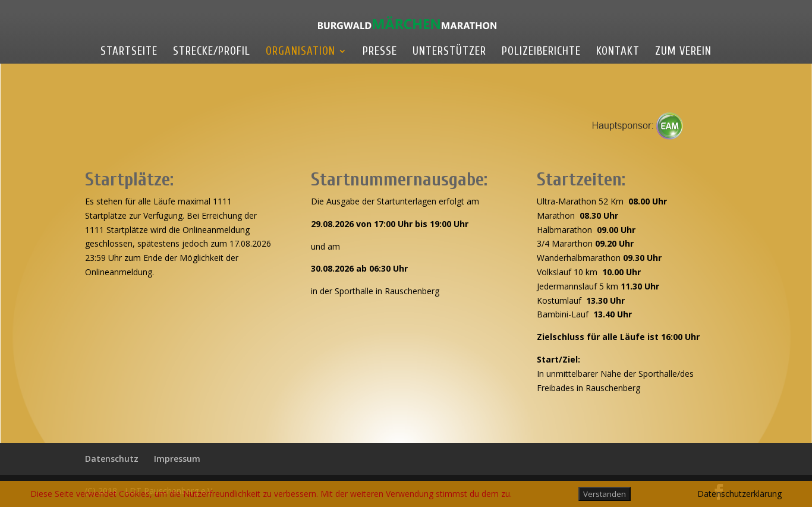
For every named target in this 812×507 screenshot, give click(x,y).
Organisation (300, 52)
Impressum (177, 459)
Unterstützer (449, 52)
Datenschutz (112, 459)
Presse (380, 52)
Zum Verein (683, 52)
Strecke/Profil (212, 52)
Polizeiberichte (541, 52)
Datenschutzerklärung (739, 494)
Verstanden (605, 494)
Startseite (129, 52)
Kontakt (618, 52)
